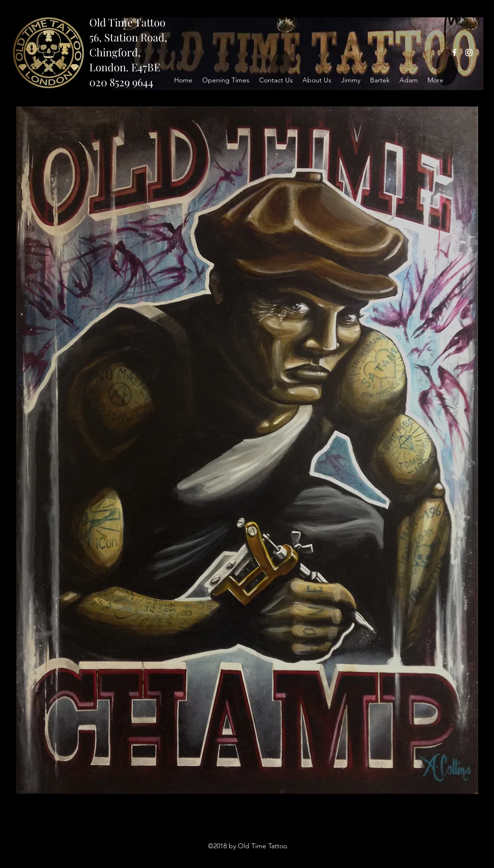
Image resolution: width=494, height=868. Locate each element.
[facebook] (454, 53)
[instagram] (469, 53)
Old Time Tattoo (127, 22)
